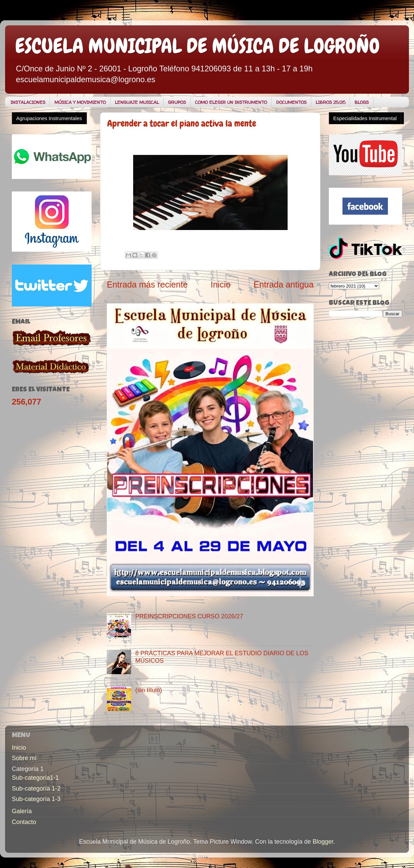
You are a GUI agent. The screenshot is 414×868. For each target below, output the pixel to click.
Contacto (24, 822)
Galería (22, 811)
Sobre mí (24, 758)
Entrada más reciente (147, 284)
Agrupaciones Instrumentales (49, 118)
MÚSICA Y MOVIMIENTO (80, 102)
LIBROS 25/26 (331, 102)
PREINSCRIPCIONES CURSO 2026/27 (189, 616)
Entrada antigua (284, 284)
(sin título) (149, 690)
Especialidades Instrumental (365, 118)
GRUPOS (177, 102)
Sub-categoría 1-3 (36, 799)
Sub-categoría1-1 (35, 778)
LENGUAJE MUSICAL (137, 102)
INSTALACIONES (28, 102)
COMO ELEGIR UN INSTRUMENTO (231, 102)
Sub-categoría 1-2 (36, 789)
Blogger (323, 842)
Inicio (221, 284)
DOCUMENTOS (291, 102)
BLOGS (362, 102)
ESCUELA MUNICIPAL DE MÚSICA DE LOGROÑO (198, 46)
